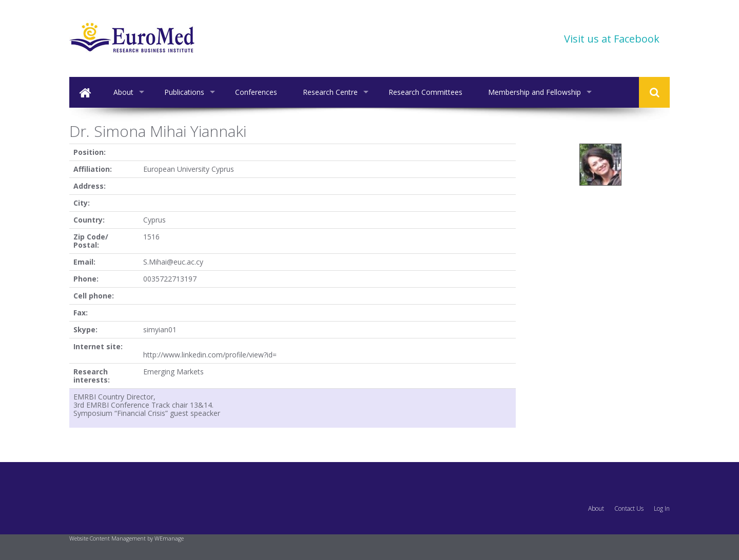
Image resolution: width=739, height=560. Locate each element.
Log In (662, 508)
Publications (184, 92)
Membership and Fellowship (534, 92)
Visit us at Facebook (612, 39)
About (123, 92)
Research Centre (330, 92)
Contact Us (629, 508)
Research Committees (425, 92)
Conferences (256, 92)
